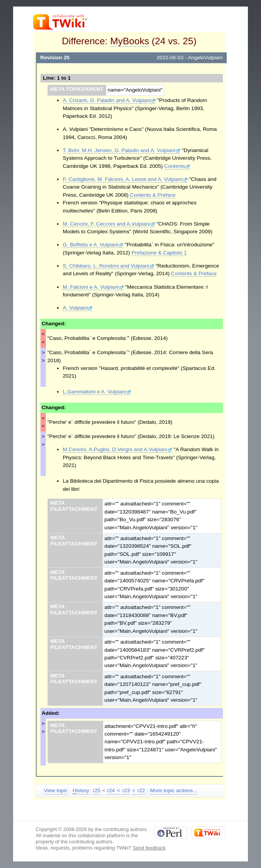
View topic (56, 790)
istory (81, 791)
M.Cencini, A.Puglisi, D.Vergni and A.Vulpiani (118, 449)
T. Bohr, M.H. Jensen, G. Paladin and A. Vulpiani (122, 150)
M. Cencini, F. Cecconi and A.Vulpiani (109, 224)
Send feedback (149, 848)
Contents (177, 166)
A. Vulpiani (78, 308)
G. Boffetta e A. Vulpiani (93, 245)
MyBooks (130, 41)
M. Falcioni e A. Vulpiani (93, 287)
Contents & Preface (153, 195)
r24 (111, 790)
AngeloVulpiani (205, 58)
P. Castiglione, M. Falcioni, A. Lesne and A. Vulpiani (125, 179)
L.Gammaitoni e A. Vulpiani (97, 392)
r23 (126, 790)
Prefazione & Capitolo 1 (159, 253)
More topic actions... (173, 790)
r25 (97, 790)
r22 (141, 790)
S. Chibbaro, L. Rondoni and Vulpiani (109, 266)
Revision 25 (55, 58)
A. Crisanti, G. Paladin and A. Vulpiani (109, 100)
